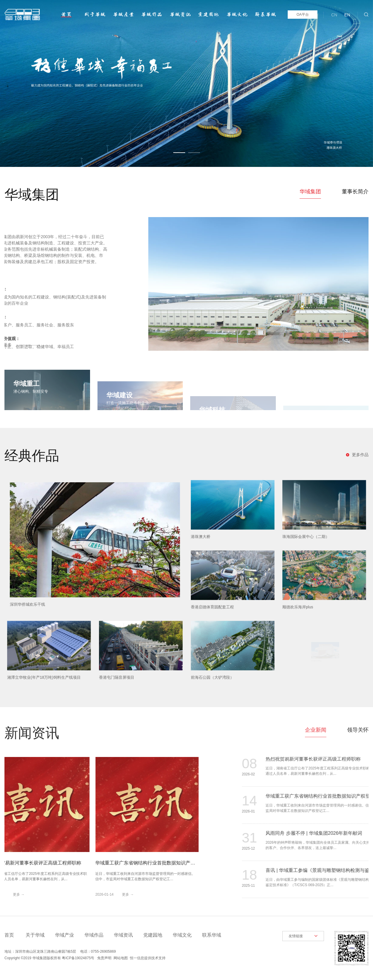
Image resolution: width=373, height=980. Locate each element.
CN (334, 15)
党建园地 (208, 14)
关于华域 (95, 14)
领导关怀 (358, 721)
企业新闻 (316, 721)
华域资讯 (180, 14)
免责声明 (104, 958)
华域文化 (237, 14)
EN (347, 15)
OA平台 (303, 15)
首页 (66, 14)
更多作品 (360, 455)
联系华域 (265, 14)
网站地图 (121, 958)
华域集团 (310, 192)
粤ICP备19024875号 (78, 958)
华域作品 (152, 14)
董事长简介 (355, 192)
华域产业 (123, 14)
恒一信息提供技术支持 (148, 958)
